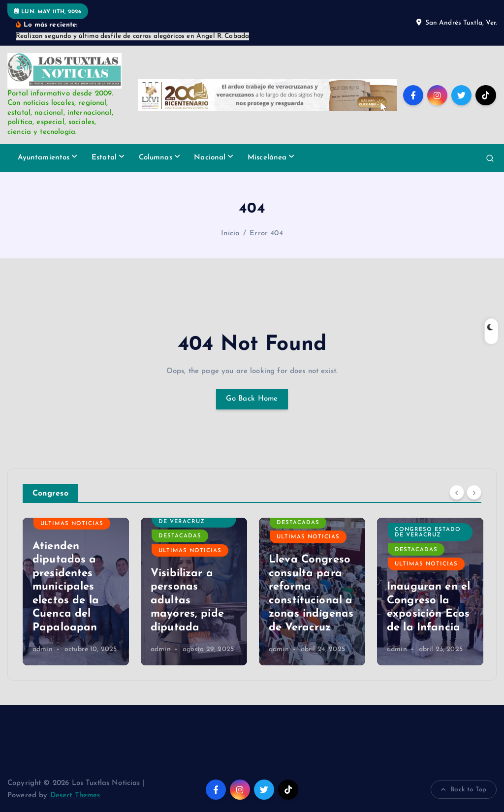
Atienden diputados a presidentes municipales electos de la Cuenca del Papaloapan (66, 587)
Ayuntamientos (44, 158)
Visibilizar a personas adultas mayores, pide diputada (187, 601)
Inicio (230, 234)
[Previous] (457, 492)
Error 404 (266, 234)
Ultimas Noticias (72, 524)
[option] (76, 592)
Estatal (104, 158)
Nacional (210, 158)
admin (43, 649)
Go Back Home (252, 399)
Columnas (156, 158)
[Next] (474, 492)
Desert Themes (75, 796)
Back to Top (464, 790)
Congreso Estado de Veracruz (191, 519)
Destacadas (180, 536)
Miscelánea (267, 158)
